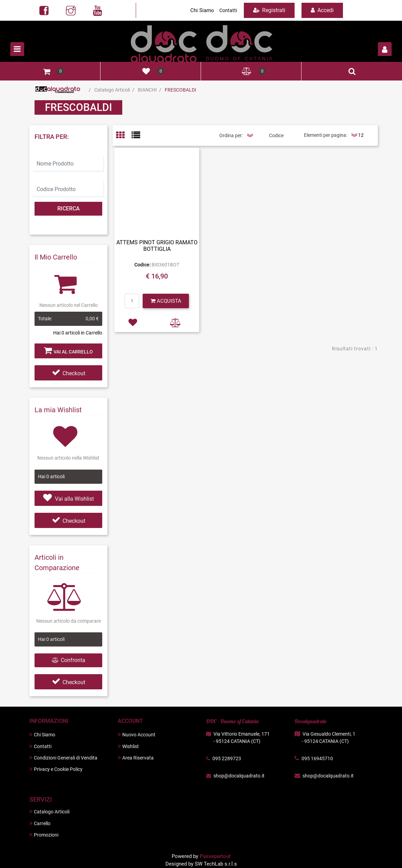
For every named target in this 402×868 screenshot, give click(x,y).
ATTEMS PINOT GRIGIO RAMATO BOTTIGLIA (157, 246)
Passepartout (215, 856)
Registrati (269, 10)
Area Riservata (136, 758)
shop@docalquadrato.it (239, 776)
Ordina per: (231, 135)
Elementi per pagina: (326, 135)
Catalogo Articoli (112, 90)
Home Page (58, 90)
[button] (385, 49)
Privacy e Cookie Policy (56, 769)
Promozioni (44, 835)
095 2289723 (227, 758)
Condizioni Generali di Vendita (63, 758)
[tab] (124, 136)
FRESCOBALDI (180, 90)
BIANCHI (147, 90)
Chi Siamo (202, 10)
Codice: (143, 265)
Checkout (69, 373)
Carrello (40, 823)
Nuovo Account (137, 734)
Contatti (228, 10)
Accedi (322, 10)
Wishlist (128, 746)
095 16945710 (317, 758)
